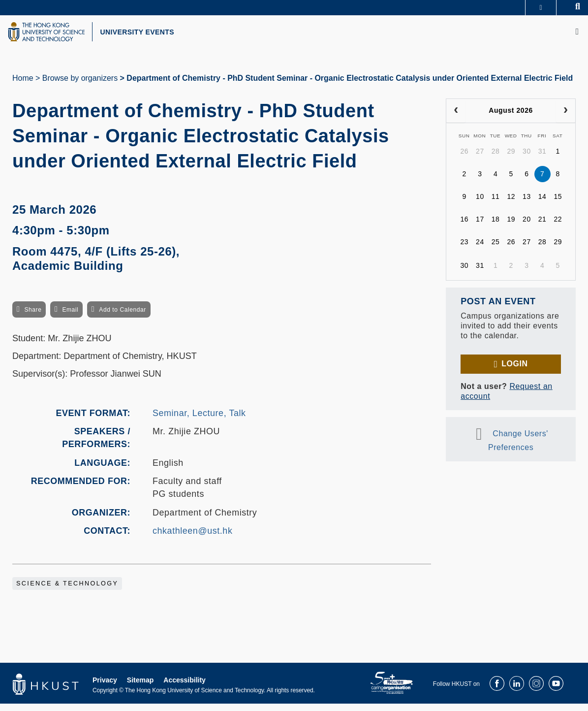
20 (527, 227)
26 (464, 159)
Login (514, 371)
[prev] (456, 118)
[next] (566, 118)
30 (527, 159)
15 (558, 204)
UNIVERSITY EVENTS (160, 36)
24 (480, 250)
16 (464, 227)
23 (464, 250)
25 (496, 250)
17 (480, 227)
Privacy (105, 687)
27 (480, 159)
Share (33, 318)
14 (542, 204)
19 (511, 227)
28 (496, 159)
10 (480, 204)
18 (496, 227)
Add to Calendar (123, 318)
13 (527, 204)
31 (542, 159)
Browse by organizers (80, 85)
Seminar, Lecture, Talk (199, 420)
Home (23, 85)
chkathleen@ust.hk (192, 538)
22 (558, 227)
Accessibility (185, 687)
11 (496, 204)
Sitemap (140, 687)
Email (70, 318)
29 (511, 159)
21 (542, 227)
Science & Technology (67, 591)
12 (511, 204)
